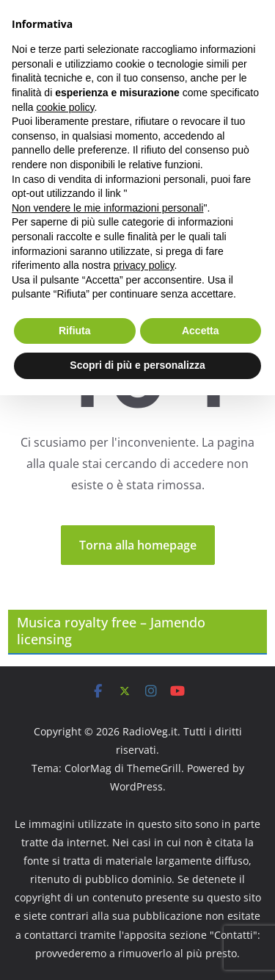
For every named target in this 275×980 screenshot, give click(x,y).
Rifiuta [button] (75, 331)
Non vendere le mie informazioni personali (107, 208)
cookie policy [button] (65, 107)
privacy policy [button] (144, 265)
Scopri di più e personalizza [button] (137, 365)
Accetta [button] (201, 331)
